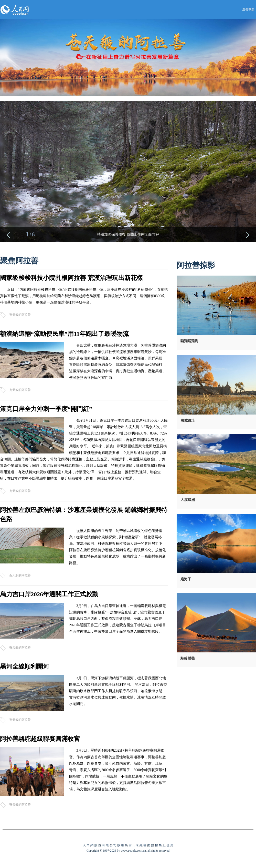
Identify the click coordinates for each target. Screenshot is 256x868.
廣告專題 (248, 9)
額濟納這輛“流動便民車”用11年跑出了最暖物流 (64, 334)
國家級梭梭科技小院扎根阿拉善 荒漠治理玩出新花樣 (71, 278)
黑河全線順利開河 (25, 667)
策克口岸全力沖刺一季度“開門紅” (46, 409)
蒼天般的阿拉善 (20, 315)
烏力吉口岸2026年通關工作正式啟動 (49, 594)
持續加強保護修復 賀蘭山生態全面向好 (128, 234)
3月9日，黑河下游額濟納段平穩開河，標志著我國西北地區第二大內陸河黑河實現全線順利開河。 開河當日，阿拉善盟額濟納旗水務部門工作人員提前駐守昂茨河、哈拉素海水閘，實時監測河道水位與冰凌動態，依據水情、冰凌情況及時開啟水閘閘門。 (118, 691)
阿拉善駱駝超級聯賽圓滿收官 (40, 739)
